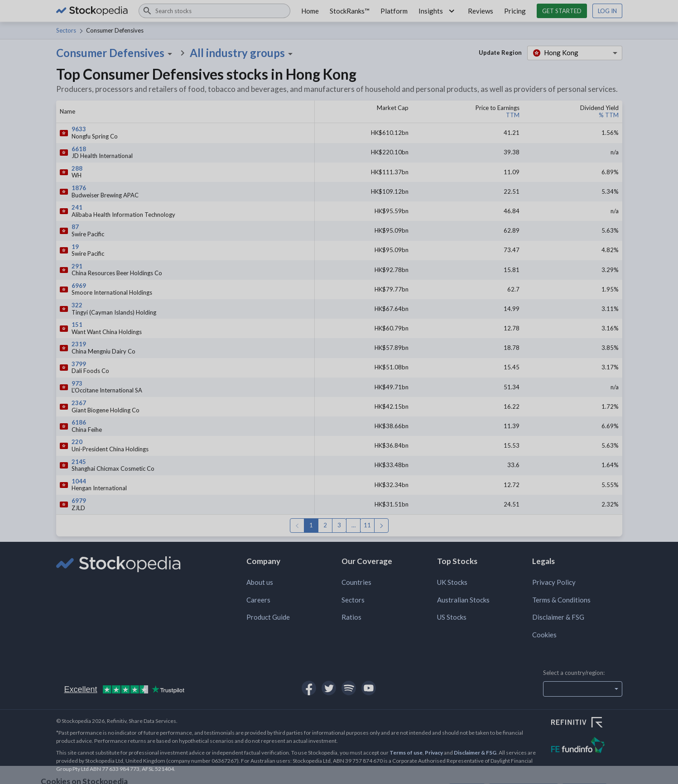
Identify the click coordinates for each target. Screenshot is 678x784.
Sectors (66, 30)
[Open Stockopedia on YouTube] (369, 688)
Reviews (481, 11)
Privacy (434, 753)
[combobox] (215, 11)
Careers (258, 600)
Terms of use (406, 753)
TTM (513, 115)
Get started (562, 11)
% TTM (609, 115)
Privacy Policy (554, 582)
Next (381, 526)
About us (260, 582)
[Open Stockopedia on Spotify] (349, 688)
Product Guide (268, 617)
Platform (394, 11)
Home (310, 11)
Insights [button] (438, 11)
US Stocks (452, 617)
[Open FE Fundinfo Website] (587, 746)
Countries (356, 582)
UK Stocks (452, 582)
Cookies (544, 635)
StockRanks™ (350, 11)
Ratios (351, 617)
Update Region (500, 53)
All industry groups (243, 53)
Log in (607, 11)
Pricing (515, 11)
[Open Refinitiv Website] (587, 723)
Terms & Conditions (561, 600)
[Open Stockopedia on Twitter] (329, 688)
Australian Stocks (463, 600)
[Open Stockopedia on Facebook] (309, 688)
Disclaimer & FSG (558, 617)
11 (367, 525)
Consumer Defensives (116, 53)
